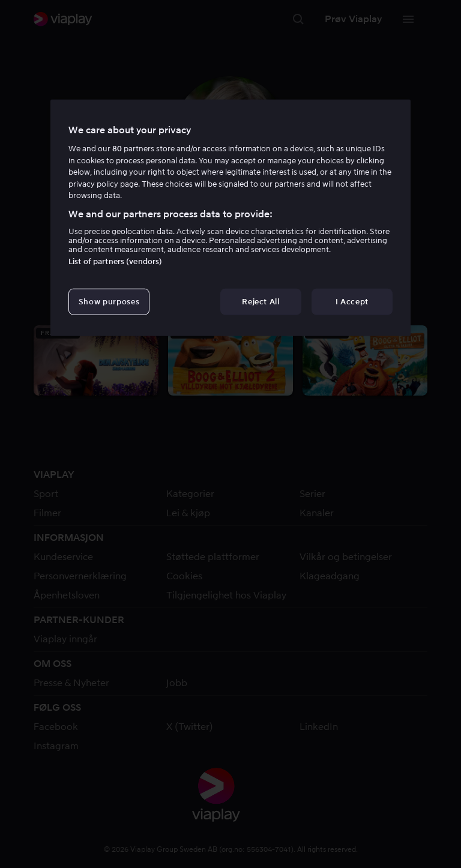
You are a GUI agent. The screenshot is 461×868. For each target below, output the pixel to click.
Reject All (261, 302)
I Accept (352, 302)
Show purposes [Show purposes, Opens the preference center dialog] (109, 302)
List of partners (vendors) (115, 261)
